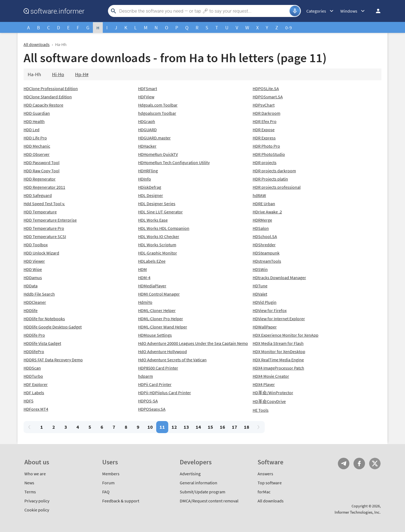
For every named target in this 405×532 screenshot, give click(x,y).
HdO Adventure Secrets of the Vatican (172, 360)
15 (210, 427)
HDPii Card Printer (155, 384)
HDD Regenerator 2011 (44, 187)
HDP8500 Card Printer (158, 368)
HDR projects (265, 162)
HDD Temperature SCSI (45, 236)
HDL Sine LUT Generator (160, 212)
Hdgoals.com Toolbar (158, 105)
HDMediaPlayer (152, 286)
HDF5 (28, 401)
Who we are (35, 474)
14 (198, 427)
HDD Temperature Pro (44, 228)
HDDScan (32, 368)
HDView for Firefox (270, 310)
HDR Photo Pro (266, 146)
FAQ (106, 492)
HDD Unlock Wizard (41, 253)
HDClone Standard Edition (48, 97)
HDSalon (261, 228)
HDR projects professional (277, 187)
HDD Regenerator (40, 179)
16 (223, 427)
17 (235, 427)
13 (186, 427)
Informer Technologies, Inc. (358, 512)
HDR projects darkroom (274, 171)
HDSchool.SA (265, 236)
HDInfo (145, 179)
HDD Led (32, 130)
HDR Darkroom (266, 113)
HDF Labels (34, 393)
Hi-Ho (58, 74)
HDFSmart (148, 88)
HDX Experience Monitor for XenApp (286, 335)
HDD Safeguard (38, 195)
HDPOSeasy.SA (152, 409)
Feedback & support (121, 501)
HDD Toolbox (36, 245)
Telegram (344, 464)
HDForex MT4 (36, 409)
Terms (30, 492)
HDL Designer (151, 195)
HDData (31, 286)
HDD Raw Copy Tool (42, 171)
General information (199, 483)
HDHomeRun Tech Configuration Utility (174, 162)
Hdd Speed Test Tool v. (44, 204)
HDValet (260, 294)
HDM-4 (144, 278)
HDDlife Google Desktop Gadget (53, 327)
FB (359, 464)
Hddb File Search (39, 294)
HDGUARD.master (154, 138)
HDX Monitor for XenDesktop (279, 351)
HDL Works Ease (153, 220)
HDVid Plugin (265, 302)
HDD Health (34, 121)
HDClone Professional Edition (51, 88)
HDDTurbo (33, 376)
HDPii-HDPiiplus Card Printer (165, 393)
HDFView (146, 97)
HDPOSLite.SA (266, 88)
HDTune (260, 286)
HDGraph (147, 121)
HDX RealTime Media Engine (278, 360)
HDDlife (31, 310)
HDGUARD (147, 130)
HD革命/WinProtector (273, 393)
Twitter (375, 464)
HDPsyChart (264, 105)
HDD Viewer (34, 261)
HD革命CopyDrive (269, 401)
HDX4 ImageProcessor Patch (278, 368)
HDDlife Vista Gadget (42, 343)
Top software (270, 483)
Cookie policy (37, 510)
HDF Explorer (36, 384)
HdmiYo (145, 302)
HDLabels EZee (152, 261)
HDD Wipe (33, 269)
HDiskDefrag (150, 187)
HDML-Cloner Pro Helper (161, 319)
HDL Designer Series (157, 204)
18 (247, 427)
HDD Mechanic (37, 146)
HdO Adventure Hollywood (162, 351)
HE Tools (261, 410)
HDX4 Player (264, 384)
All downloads (37, 44)
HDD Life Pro (35, 138)
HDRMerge (262, 220)
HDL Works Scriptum (157, 245)
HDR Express (264, 138)
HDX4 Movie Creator (271, 376)
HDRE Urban (264, 204)
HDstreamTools (267, 261)
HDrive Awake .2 (267, 212)
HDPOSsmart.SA (268, 97)
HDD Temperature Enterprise (50, 220)
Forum (108, 483)
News (29, 483)
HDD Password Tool (42, 162)
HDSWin (260, 269)
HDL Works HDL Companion (164, 228)
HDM (142, 269)
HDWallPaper (265, 327)
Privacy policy (37, 501)
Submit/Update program (202, 492)
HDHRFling (148, 171)
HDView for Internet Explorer (279, 319)
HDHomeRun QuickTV (158, 154)
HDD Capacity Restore (43, 105)
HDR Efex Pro (265, 121)
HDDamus (33, 278)
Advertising (190, 474)
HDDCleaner (35, 302)
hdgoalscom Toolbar (157, 113)
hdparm (146, 376)
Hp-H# (82, 74)
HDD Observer (37, 154)
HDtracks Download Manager (279, 278)
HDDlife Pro (34, 335)
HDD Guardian (37, 113)
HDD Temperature (40, 212)
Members (111, 474)
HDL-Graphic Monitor (158, 253)
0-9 (289, 28)
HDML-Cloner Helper (157, 310)
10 (150, 427)
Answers (265, 474)
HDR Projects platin (270, 179)
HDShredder (264, 245)
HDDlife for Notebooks (44, 319)
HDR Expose (264, 130)
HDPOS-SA (148, 401)
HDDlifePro (34, 351)
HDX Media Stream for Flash (278, 343)
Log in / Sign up (376, 11)
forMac (264, 492)
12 (174, 427)
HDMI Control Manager (159, 294)
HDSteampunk (266, 253)
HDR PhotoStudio (269, 154)
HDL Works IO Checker (159, 236)
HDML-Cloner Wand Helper (163, 327)
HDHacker (147, 146)
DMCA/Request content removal (209, 501)
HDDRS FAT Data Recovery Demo (53, 360)
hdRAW (259, 195)
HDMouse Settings (155, 335)
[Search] (204, 11)
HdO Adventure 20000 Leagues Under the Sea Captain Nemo (193, 343)
